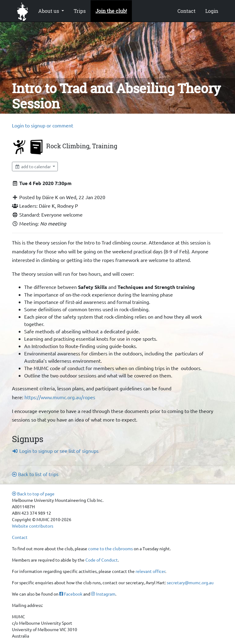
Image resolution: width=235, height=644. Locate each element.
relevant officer (150, 571)
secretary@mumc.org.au (190, 582)
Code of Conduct (102, 560)
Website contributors (33, 526)
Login (212, 11)
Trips (80, 11)
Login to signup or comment (43, 125)
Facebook (71, 594)
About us (49, 11)
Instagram (103, 594)
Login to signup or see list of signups (55, 451)
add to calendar (33, 166)
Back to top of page (33, 494)
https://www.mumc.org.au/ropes (60, 397)
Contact (187, 11)
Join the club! (111, 11)
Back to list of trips (35, 474)
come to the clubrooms (110, 548)
